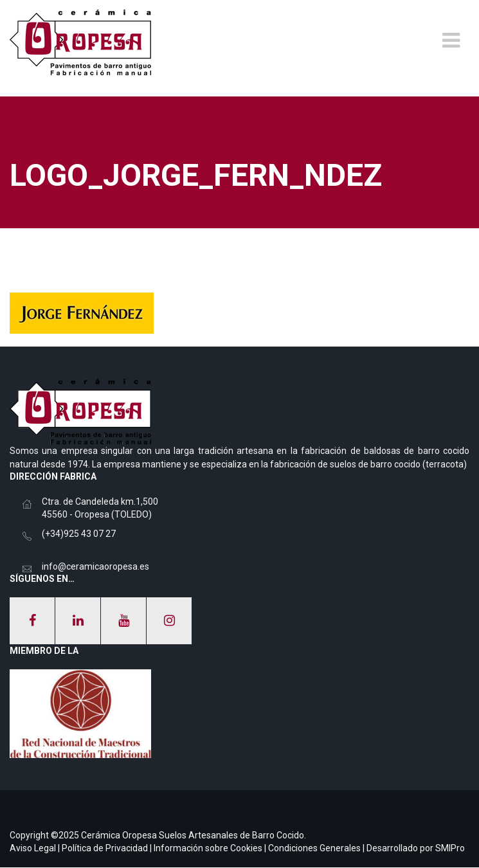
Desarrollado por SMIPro (416, 848)
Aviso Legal (33, 848)
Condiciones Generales (314, 848)
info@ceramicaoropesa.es (95, 566)
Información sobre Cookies (208, 848)
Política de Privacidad (105, 848)
